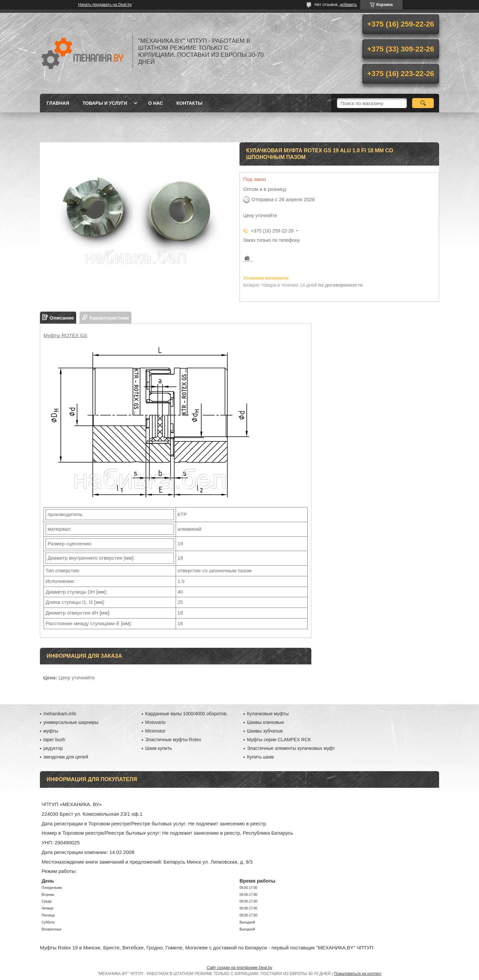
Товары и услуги (105, 103)
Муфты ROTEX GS (65, 335)
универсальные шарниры (71, 722)
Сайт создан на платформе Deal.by (240, 968)
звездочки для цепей (66, 757)
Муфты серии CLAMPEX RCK (279, 740)
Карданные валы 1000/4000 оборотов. (186, 714)
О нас (156, 103)
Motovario (155, 722)
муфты (51, 731)
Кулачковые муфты (268, 714)
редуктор (53, 748)
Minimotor (155, 731)
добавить (348, 5)
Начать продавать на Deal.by (105, 5)
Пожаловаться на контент (358, 974)
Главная (58, 103)
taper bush (54, 740)
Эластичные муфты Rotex (173, 740)
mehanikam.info (60, 714)
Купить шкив (260, 757)
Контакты (189, 103)
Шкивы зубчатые (265, 731)
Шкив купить (159, 748)
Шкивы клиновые (265, 722)
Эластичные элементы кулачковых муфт (291, 748)
